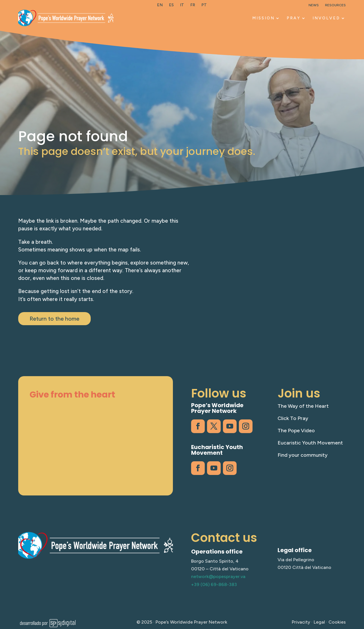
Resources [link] (335, 5)
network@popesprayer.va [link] (218, 576)
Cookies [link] (337, 622)
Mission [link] (263, 18)
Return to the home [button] (54, 319)
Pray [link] (294, 18)
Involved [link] (326, 18)
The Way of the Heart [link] (303, 406)
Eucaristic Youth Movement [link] (310, 443)
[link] (160, 6)
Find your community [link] (303, 455)
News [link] (314, 5)
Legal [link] (319, 622)
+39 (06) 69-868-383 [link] (214, 584)
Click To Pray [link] (293, 418)
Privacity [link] (301, 622)
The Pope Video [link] (296, 431)
